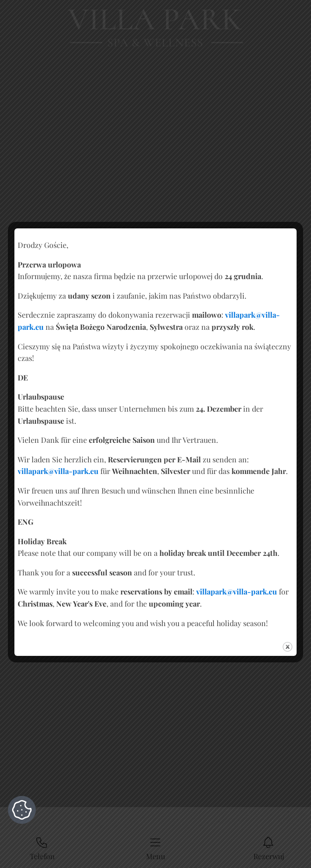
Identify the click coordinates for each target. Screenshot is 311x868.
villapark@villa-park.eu (58, 471)
